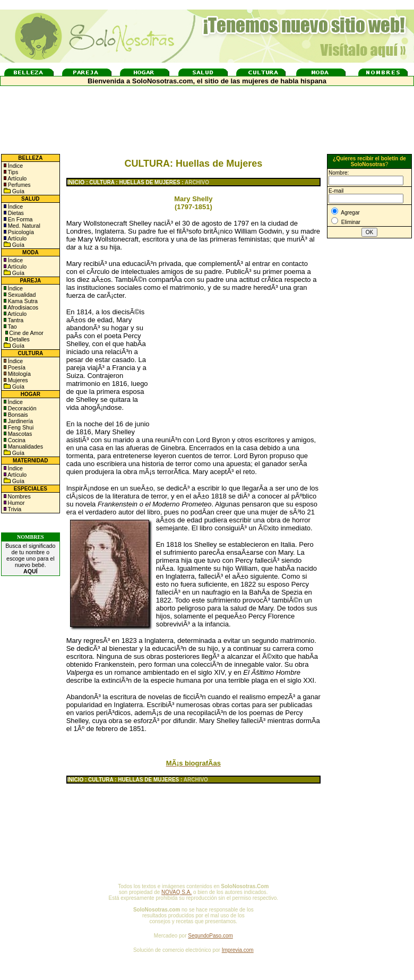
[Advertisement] (239, 360)
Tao (12, 326)
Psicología (20, 232)
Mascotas (19, 434)
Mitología (19, 374)
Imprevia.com (238, 950)
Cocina (16, 440)
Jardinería (20, 421)
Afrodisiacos (22, 307)
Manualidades (25, 446)
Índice (15, 166)
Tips (12, 172)
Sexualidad (21, 295)
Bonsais (17, 415)
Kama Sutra (22, 301)
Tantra (15, 320)
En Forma (20, 219)
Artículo (17, 178)
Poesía (16, 367)
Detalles (19, 339)
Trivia (14, 509)
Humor (16, 503)
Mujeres (17, 380)
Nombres (19, 496)
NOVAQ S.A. (176, 892)
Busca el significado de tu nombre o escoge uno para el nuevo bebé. (30, 558)
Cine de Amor (26, 333)
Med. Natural (23, 226)
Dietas (15, 213)
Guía (18, 191)
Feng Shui (20, 427)
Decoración (21, 408)
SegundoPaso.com (210, 936)
